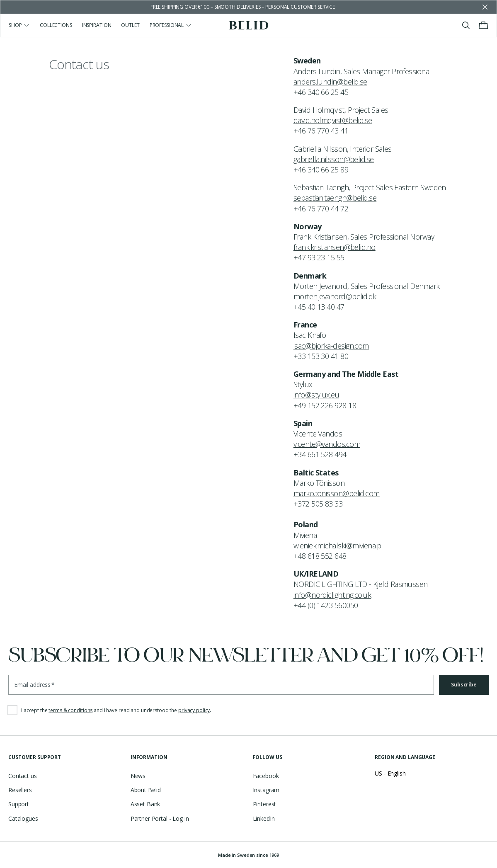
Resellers (20, 790)
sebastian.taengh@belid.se (335, 198)
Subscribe (464, 685)
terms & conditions (70, 710)
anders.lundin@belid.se (330, 82)
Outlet (130, 25)
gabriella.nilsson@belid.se (334, 159)
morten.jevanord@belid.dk (335, 296)
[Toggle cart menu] (483, 25)
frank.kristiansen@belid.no (335, 247)
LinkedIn (264, 818)
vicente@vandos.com (327, 444)
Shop (19, 25)
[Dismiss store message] (485, 7)
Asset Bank (145, 804)
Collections (56, 25)
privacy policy (194, 710)
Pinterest (265, 804)
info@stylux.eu (316, 395)
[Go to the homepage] (248, 25)
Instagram (266, 790)
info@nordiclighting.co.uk (332, 595)
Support (19, 804)
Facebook (266, 776)
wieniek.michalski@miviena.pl (338, 546)
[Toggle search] (466, 25)
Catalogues (23, 818)
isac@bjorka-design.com (331, 346)
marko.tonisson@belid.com (337, 493)
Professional (171, 25)
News (138, 776)
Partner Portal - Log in (160, 818)
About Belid (146, 790)
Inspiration (97, 25)
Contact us (23, 776)
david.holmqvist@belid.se (333, 120)
